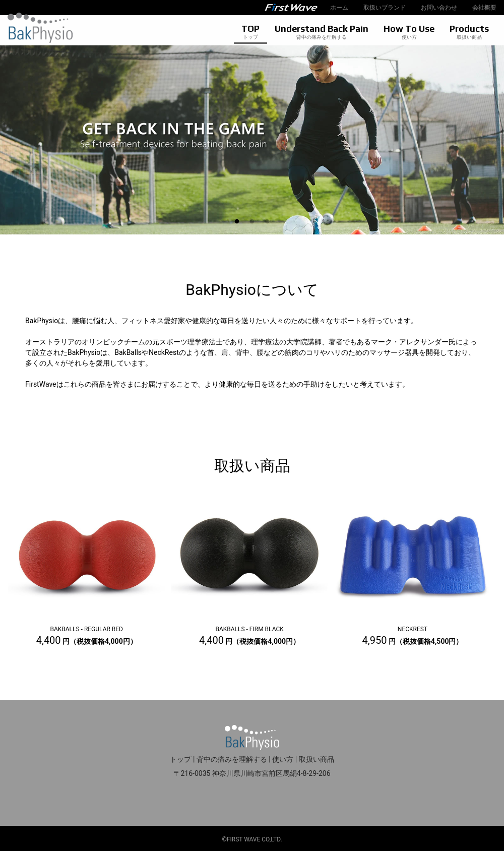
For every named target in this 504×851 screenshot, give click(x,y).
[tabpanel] (252, 140)
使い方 (283, 759)
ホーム (339, 8)
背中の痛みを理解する (232, 759)
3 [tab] (267, 222)
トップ (180, 759)
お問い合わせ (439, 8)
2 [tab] (252, 222)
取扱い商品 (317, 759)
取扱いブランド (385, 8)
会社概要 (484, 8)
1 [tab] (237, 222)
